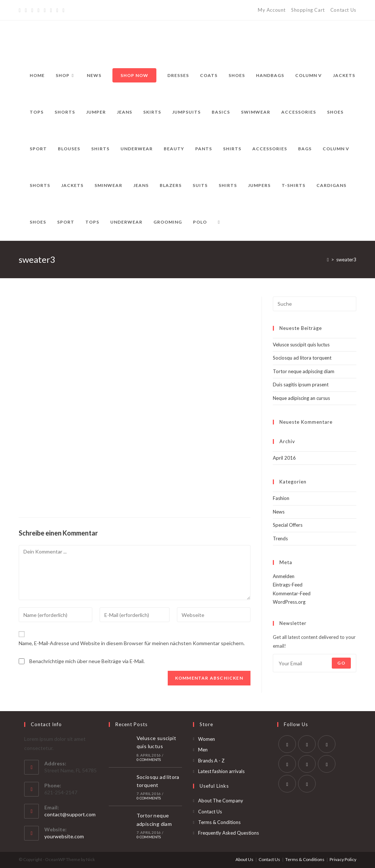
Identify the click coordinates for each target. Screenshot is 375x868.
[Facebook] (26, 10)
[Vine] (57, 10)
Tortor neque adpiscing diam (304, 371)
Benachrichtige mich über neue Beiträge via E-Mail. (87, 661)
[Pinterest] (32, 10)
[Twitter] (21, 10)
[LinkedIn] (287, 764)
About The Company (221, 801)
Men (203, 750)
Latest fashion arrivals (221, 771)
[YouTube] (51, 10)
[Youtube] (287, 784)
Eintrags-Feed (288, 585)
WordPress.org (289, 602)
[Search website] (219, 222)
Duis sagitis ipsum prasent (301, 385)
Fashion (281, 498)
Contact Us (343, 10)
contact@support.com (70, 814)
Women (207, 739)
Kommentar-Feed (292, 593)
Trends (280, 538)
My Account (272, 10)
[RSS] (64, 10)
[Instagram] (45, 10)
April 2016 (284, 458)
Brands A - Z (211, 761)
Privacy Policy (343, 859)
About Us (244, 859)
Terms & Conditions (219, 822)
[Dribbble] (39, 10)
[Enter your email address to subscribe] (315, 663)
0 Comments (149, 759)
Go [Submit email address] (341, 663)
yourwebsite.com (64, 836)
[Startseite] (328, 260)
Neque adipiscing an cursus (301, 398)
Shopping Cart (308, 10)
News (279, 512)
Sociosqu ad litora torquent (302, 358)
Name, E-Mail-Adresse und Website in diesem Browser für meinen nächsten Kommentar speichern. (132, 643)
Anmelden (284, 576)
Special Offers (288, 525)
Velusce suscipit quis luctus (301, 345)
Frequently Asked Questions (229, 833)
